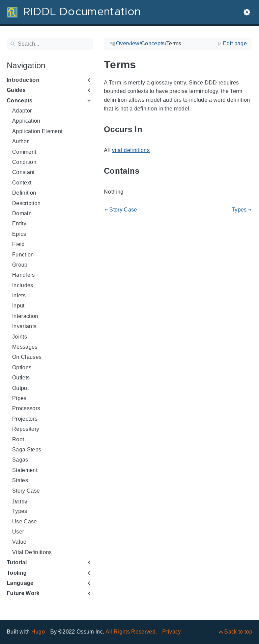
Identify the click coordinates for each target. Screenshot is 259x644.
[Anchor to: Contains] (147, 171)
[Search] (50, 44)
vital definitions (131, 150)
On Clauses (27, 357)
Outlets (21, 378)
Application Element (37, 131)
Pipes (19, 398)
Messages (25, 347)
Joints (20, 337)
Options (22, 367)
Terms (20, 501)
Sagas (20, 460)
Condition (24, 162)
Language (20, 583)
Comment (24, 152)
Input (18, 306)
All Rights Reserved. (131, 632)
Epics (19, 234)
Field (19, 244)
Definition (24, 193)
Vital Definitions (32, 552)
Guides (16, 90)
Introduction (23, 80)
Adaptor (22, 111)
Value (19, 542)
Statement (25, 470)
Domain (22, 213)
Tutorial (17, 562)
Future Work (23, 593)
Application (26, 121)
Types (20, 511)
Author (20, 141)
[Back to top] (235, 632)
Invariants (24, 326)
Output (20, 388)
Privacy (171, 632)
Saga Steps (27, 450)
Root (18, 439)
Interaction (25, 316)
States (20, 480)
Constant (23, 172)
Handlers (24, 275)
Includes (23, 285)
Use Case (25, 522)
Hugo (38, 632)
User (18, 532)
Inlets (19, 295)
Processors (26, 408)
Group (20, 265)
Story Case (26, 491)
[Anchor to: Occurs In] (150, 130)
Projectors (25, 419)
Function (23, 255)
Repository (26, 429)
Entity (19, 224)
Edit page (235, 43)
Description (26, 203)
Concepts (20, 101)
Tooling (17, 573)
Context (22, 183)
